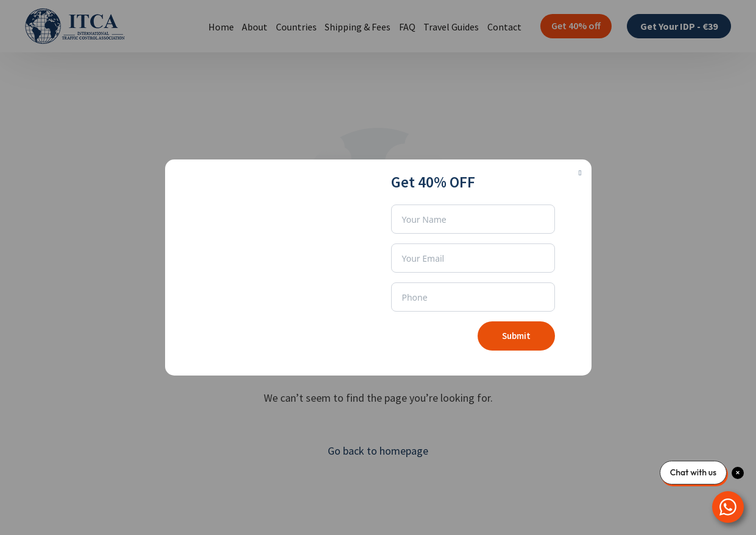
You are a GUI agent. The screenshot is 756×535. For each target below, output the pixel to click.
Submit (516, 336)
